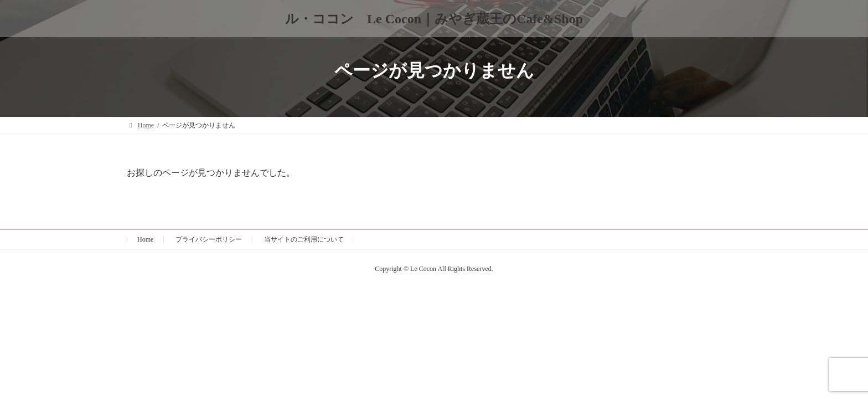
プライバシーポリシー (209, 239)
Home (145, 239)
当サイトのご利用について (304, 239)
